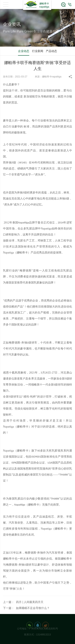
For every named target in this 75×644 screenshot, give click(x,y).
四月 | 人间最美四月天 (30, 602)
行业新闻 (38, 51)
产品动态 (51, 51)
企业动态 (24, 51)
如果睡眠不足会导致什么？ (33, 608)
